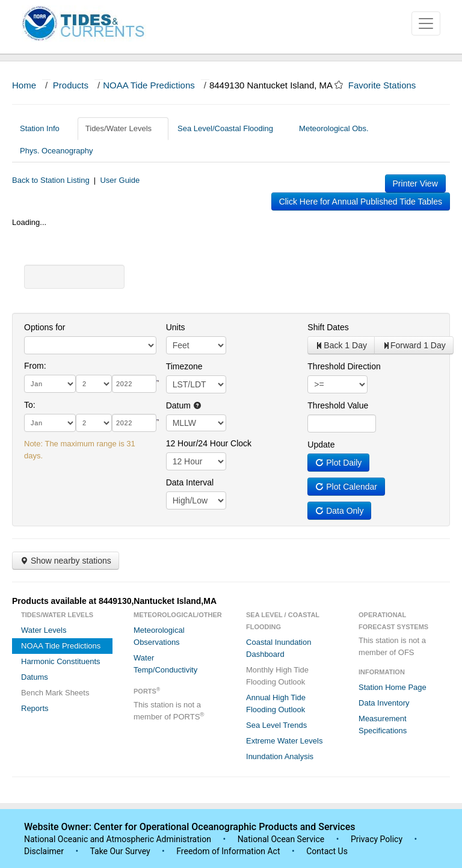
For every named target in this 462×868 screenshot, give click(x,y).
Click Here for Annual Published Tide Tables (361, 202)
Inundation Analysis (280, 756)
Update (321, 445)
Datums (35, 677)
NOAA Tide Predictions (149, 85)
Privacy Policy (377, 839)
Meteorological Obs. (334, 128)
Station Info (44, 128)
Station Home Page (393, 687)
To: (30, 405)
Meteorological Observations (159, 636)
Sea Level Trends (276, 725)
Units (176, 327)
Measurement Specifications (383, 725)
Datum (184, 405)
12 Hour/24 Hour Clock (209, 443)
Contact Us (327, 851)
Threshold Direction (344, 366)
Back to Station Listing (51, 180)
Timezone (184, 366)
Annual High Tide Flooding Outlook (276, 703)
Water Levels (44, 630)
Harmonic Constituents (61, 661)
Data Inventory (384, 703)
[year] (134, 384)
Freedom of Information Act (228, 851)
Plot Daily (338, 463)
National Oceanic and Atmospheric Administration (118, 839)
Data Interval (190, 482)
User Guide (120, 180)
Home (24, 85)
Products (71, 85)
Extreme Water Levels (284, 741)
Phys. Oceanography (56, 151)
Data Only (339, 511)
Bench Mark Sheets (55, 693)
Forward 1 (414, 345)
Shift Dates (328, 327)
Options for (45, 327)
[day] (94, 384)
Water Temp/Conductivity (165, 664)
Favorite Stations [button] (388, 85)
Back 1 (341, 345)
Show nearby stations (66, 561)
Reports (35, 708)
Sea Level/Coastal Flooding (230, 128)
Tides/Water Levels (123, 128)
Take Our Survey (121, 851)
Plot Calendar (346, 487)
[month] (50, 384)
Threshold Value (338, 405)
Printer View (415, 183)
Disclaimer (44, 851)
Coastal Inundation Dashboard (279, 648)
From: (35, 366)
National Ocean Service (281, 839)
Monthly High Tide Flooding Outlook (277, 676)
